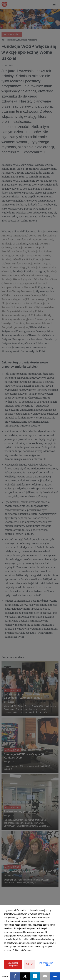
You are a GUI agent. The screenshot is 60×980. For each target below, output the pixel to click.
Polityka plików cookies (46, 964)
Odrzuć (29, 964)
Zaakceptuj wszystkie (13, 964)
